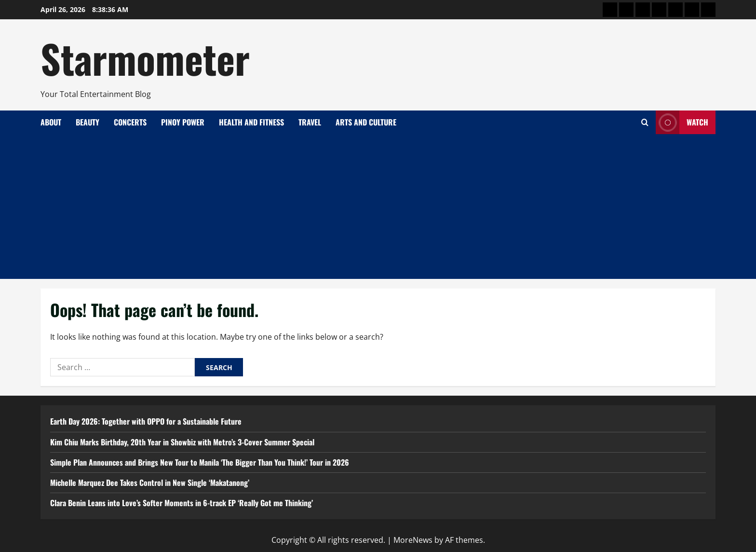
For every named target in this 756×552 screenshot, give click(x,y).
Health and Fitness (251, 122)
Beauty (88, 122)
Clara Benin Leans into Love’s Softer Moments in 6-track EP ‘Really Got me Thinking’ (182, 503)
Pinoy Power (183, 122)
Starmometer (145, 58)
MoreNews (413, 540)
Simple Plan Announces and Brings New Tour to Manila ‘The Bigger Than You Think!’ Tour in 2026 (200, 462)
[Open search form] (645, 122)
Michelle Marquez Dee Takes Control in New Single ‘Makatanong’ (150, 483)
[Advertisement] (378, 207)
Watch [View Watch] (682, 122)
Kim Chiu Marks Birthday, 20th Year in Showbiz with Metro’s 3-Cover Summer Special (182, 442)
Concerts (130, 122)
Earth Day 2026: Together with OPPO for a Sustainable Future (146, 421)
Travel (310, 122)
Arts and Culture (366, 122)
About (51, 122)
